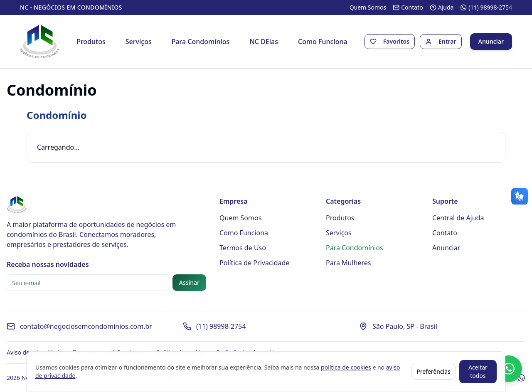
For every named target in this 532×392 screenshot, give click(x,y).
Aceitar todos (478, 371)
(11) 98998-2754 (221, 326)
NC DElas (264, 42)
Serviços (139, 42)
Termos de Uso (243, 248)
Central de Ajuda (458, 218)
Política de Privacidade (254, 263)
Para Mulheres (349, 263)
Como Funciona (323, 42)
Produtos (91, 42)
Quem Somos (240, 218)
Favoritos (396, 41)
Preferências (433, 371)
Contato (445, 233)
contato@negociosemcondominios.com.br (86, 326)
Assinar (189, 282)
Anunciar (491, 41)
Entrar (447, 41)
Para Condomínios (201, 42)
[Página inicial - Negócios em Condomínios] (40, 42)
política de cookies (346, 367)
